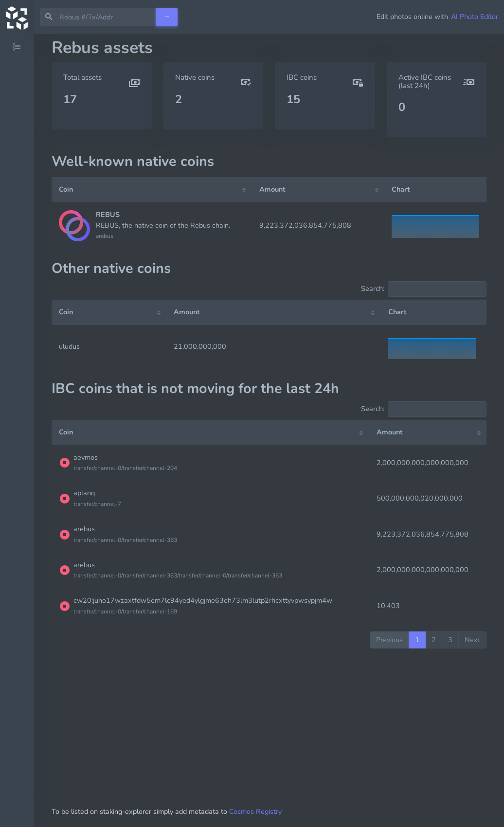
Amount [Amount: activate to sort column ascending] (272, 189)
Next (472, 640)
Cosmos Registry (255, 811)
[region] (17, 431)
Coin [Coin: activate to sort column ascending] (66, 189)
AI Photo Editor (475, 17)
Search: (424, 289)
